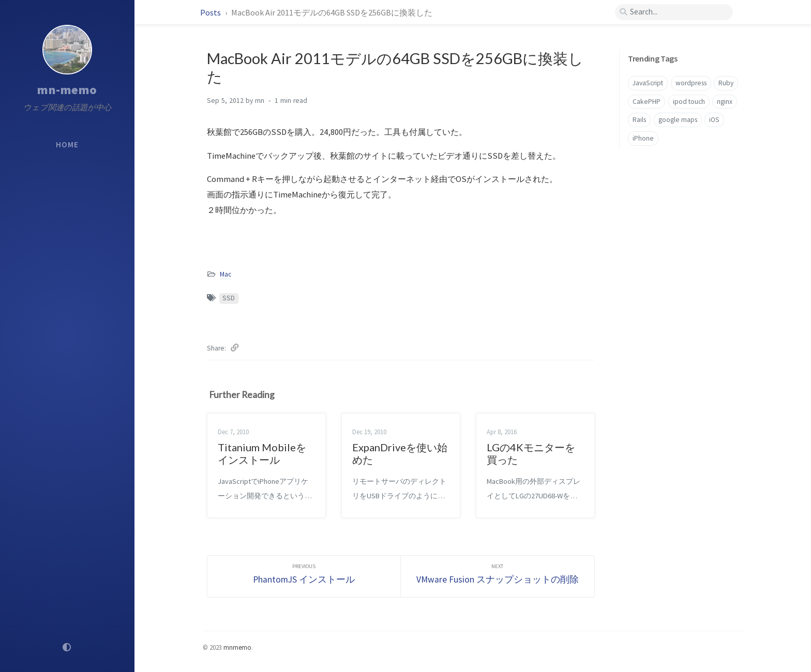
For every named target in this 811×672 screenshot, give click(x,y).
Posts (211, 12)
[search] (674, 12)
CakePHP (647, 102)
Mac (226, 274)
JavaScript (648, 83)
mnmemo (237, 647)
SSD (229, 298)
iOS (714, 120)
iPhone (643, 138)
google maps (678, 120)
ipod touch (689, 102)
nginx (725, 102)
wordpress (691, 83)
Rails (639, 120)
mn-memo (67, 90)
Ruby (726, 83)
